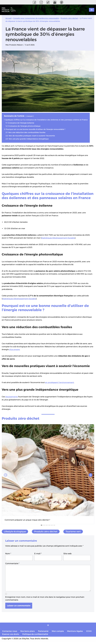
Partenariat (43, 633)
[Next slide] (90, 476)
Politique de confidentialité (35, 636)
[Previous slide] (6, 476)
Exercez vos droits (11, 636)
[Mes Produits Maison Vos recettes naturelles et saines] (9, 10)
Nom (8, 555)
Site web (67, 555)
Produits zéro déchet (69, 18)
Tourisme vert (73, 533)
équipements (12, 398)
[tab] (41, 526)
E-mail (38, 555)
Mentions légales (75, 633)
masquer (30, 116)
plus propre (14, 350)
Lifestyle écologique (15, 533)
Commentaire (12, 565)
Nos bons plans (28, 633)
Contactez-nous (10, 633)
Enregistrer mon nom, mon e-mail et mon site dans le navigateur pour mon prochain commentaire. (45, 600)
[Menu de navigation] (92, 10)
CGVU (89, 633)
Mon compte (58, 633)
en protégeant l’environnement (61, 384)
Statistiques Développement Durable (59, 238)
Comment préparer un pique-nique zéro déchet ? (27, 521)
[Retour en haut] (48, 627)
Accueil (8, 18)
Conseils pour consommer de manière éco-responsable (36, 18)
